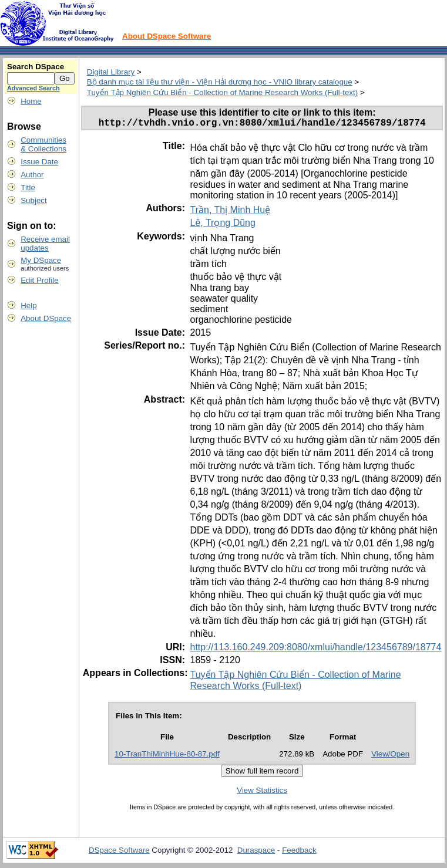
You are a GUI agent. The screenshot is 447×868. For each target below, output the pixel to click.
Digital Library (111, 72)
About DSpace (46, 318)
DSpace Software (119, 852)
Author (32, 175)
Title (28, 188)
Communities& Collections (43, 144)
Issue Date (39, 162)
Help (28, 305)
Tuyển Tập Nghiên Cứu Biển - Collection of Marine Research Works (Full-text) (222, 92)
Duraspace (256, 852)
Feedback (299, 852)
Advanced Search (33, 88)
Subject (33, 200)
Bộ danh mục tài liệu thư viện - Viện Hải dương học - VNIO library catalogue (220, 82)
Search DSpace (36, 67)
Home (31, 101)
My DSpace (41, 260)
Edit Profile (39, 280)
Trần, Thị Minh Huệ (230, 212)
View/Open (390, 756)
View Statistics (262, 793)
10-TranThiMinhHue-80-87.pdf (167, 756)
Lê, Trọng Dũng (222, 225)
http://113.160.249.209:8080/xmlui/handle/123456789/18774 (315, 649)
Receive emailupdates (45, 244)
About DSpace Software (167, 36)
